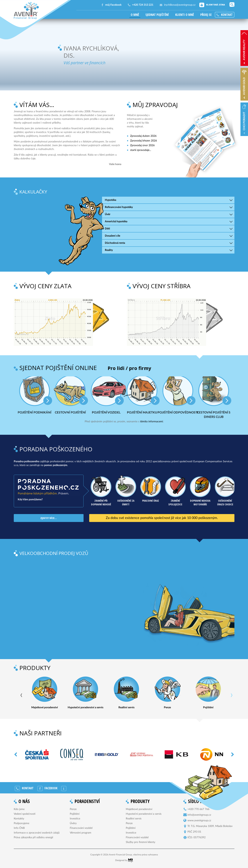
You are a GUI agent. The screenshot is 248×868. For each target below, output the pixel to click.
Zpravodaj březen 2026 (144, 141)
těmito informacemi (152, 422)
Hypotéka (111, 200)
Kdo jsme (19, 809)
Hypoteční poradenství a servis (144, 814)
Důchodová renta (115, 243)
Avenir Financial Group (26, 11)
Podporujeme (21, 823)
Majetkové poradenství (139, 809)
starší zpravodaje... (141, 150)
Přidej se (206, 15)
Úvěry (73, 823)
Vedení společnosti (25, 814)
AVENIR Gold (244, 86)
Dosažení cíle (112, 236)
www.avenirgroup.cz (199, 821)
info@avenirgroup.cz (199, 815)
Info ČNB (19, 828)
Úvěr (108, 214)
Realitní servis (134, 819)
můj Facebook (113, 5)
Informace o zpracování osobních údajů (37, 833)
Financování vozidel (81, 828)
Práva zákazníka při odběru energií (33, 837)
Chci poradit (244, 121)
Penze (73, 809)
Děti (107, 229)
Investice (75, 819)
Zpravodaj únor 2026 (142, 145)
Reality (109, 250)
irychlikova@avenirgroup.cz (180, 5)
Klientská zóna (216, 5)
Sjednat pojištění (157, 15)
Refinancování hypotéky (119, 207)
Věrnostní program (81, 833)
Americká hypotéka (116, 222)
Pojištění (75, 814)
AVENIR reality (244, 50)
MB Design (131, 860)
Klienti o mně (185, 15)
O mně (135, 15)
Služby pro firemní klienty (141, 842)
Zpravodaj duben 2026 (143, 136)
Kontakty (19, 819)
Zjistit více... (49, 518)
